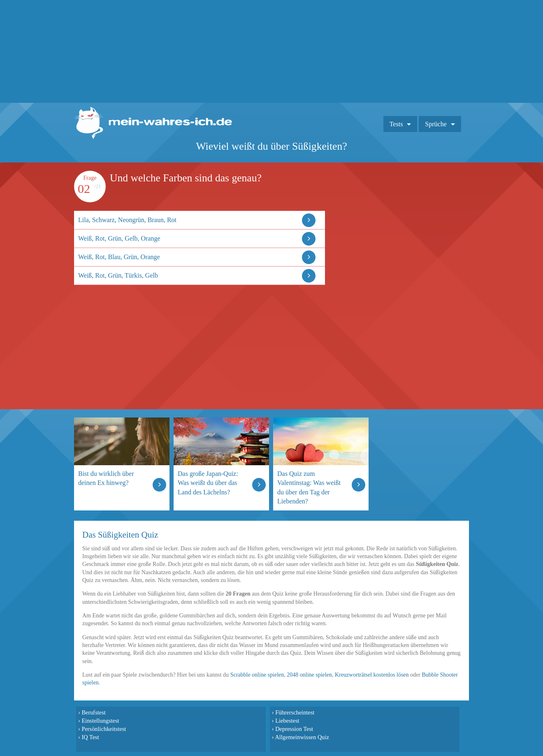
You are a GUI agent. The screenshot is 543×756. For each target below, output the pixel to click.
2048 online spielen (309, 675)
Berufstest (93, 712)
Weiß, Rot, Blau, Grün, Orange (119, 257)
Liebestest (287, 721)
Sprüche (436, 124)
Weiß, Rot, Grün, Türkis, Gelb (118, 275)
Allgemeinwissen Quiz (302, 737)
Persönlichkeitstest (104, 729)
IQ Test (90, 737)
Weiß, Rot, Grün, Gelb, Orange (119, 238)
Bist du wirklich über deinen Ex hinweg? (106, 478)
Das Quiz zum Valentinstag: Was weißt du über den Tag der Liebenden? (309, 487)
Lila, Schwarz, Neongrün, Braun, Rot (127, 220)
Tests (396, 124)
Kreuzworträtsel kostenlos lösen (372, 675)
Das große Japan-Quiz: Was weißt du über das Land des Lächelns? (208, 483)
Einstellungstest (100, 721)
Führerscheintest (295, 712)
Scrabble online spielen (257, 675)
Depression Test (294, 729)
